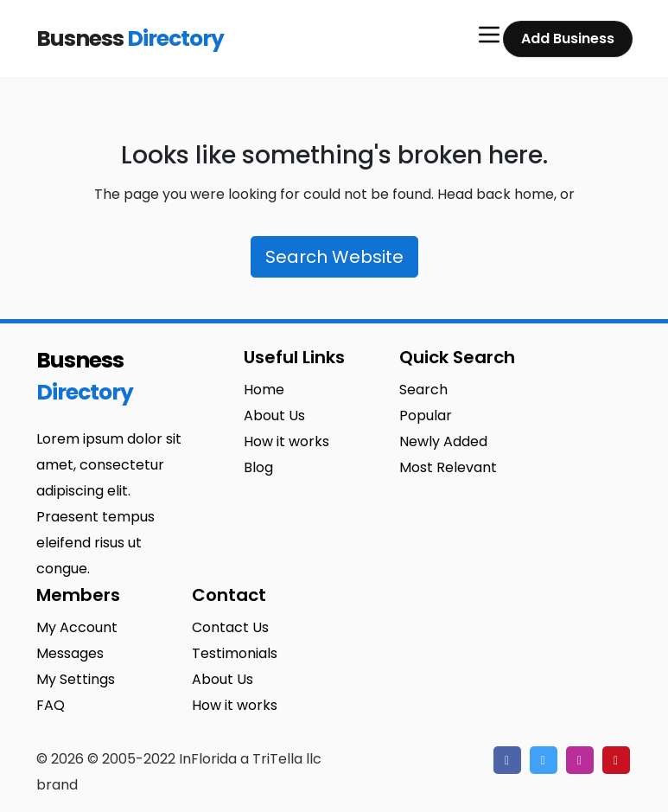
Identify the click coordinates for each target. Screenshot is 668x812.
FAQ (51, 705)
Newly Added (443, 441)
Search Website (334, 257)
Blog (258, 467)
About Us (274, 416)
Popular (426, 416)
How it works (286, 441)
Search (423, 390)
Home (264, 390)
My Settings (76, 679)
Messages (70, 653)
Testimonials (235, 653)
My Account (77, 627)
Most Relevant (448, 467)
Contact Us (230, 627)
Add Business (568, 38)
